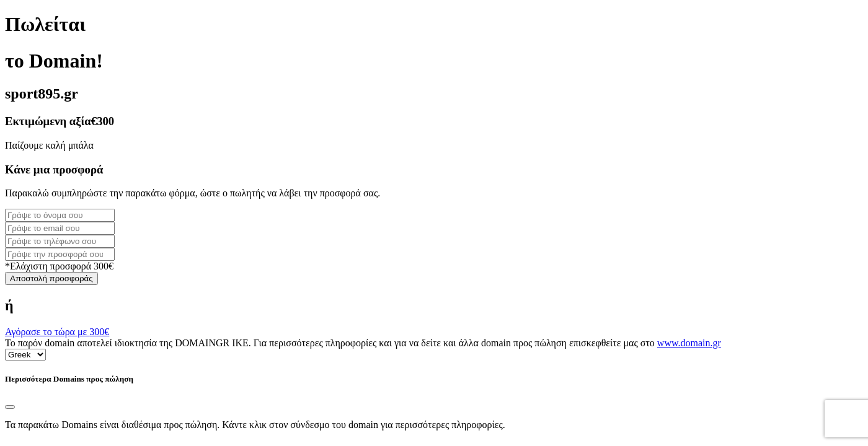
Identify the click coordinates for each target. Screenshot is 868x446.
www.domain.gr (689, 343)
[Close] (10, 407)
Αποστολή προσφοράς (51, 278)
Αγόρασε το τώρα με (57, 332)
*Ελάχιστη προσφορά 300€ (59, 266)
